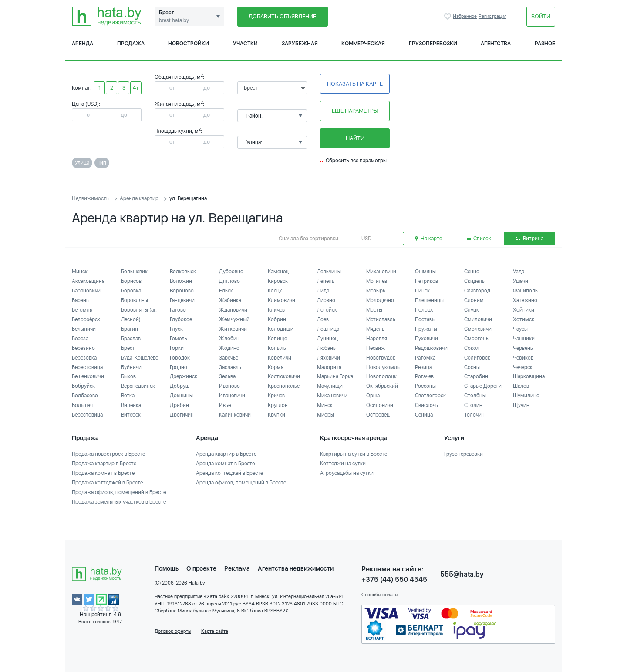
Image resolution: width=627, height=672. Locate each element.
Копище (277, 339)
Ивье (225, 405)
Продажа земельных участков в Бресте (119, 502)
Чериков (523, 358)
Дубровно (231, 272)
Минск (80, 272)
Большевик (134, 272)
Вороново (182, 291)
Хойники (524, 310)
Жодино (229, 348)
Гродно (179, 367)
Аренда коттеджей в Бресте (229, 473)
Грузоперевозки (433, 44)
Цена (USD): (86, 104)
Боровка (131, 291)
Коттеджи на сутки (343, 464)
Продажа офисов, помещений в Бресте (119, 492)
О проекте (201, 568)
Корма (276, 367)
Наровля (377, 339)
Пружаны (426, 329)
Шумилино (526, 396)
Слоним (474, 300)
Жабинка (230, 300)
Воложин (181, 281)
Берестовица (87, 367)
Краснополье (284, 386)
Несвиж (376, 348)
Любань (326, 348)
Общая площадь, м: (179, 77)
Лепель (326, 281)
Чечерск (523, 367)
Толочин (474, 415)
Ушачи (521, 281)
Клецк (275, 291)
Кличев (276, 310)
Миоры (325, 415)
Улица (82, 163)
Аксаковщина (88, 281)
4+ (136, 88)
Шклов (521, 386)
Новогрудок (381, 358)
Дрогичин (182, 415)
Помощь (167, 568)
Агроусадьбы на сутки (347, 473)
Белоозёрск (86, 319)
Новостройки (189, 44)
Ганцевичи (182, 300)
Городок (180, 358)
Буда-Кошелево (140, 358)
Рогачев (424, 376)
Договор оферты (173, 631)
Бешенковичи (88, 376)
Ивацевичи (232, 396)
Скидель (474, 281)
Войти (541, 16)
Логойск (327, 310)
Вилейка (131, 405)
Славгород (477, 291)
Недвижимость (90, 198)
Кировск (278, 281)
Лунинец (327, 339)
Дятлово (229, 281)
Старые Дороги (483, 386)
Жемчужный (234, 319)
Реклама (237, 568)
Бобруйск (83, 386)
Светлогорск (430, 396)
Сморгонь (476, 339)
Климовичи (281, 300)
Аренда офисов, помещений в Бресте (241, 483)
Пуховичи (426, 339)
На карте (428, 239)
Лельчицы (329, 272)
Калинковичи (235, 415)
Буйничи (131, 367)
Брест (128, 348)
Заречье (229, 358)
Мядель (375, 329)
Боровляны (135, 300)
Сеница (424, 415)
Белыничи (84, 329)
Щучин (521, 405)
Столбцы (475, 396)
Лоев (323, 319)
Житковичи (233, 329)
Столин (473, 405)
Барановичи (86, 291)
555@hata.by (462, 574)
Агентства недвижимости (296, 568)
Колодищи (281, 329)
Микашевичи (332, 396)
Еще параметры (355, 111)
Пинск (422, 291)
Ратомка (425, 358)
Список (479, 239)
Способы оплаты (380, 595)
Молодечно (380, 300)
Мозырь (376, 291)
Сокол (472, 348)
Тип (102, 163)
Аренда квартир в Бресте (226, 454)
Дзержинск (184, 376)
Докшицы (181, 396)
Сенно (472, 272)
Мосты (374, 310)
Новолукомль (383, 367)
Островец (378, 415)
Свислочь (426, 405)
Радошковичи (431, 348)
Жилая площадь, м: (179, 104)
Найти (355, 138)
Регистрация (492, 16)
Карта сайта (215, 631)
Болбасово (85, 396)
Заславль (230, 367)
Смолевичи (478, 329)
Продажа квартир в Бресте (104, 464)
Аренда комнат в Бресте (225, 464)
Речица (423, 367)
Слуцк (472, 310)
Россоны (425, 386)
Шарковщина (529, 376)
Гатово (178, 310)
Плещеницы (429, 300)
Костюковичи (284, 376)
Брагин (130, 329)
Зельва (227, 376)
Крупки (276, 415)
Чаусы (520, 329)
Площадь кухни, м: (178, 131)
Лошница (328, 329)
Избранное (448, 17)
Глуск (176, 329)
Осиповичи (380, 405)
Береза (80, 339)
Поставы (425, 319)
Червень (523, 348)
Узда (519, 272)
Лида (323, 291)
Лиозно (326, 300)
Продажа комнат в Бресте (103, 473)
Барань (80, 300)
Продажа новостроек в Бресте (108, 454)
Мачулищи (330, 386)
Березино (83, 348)
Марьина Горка (335, 376)
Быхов (128, 376)
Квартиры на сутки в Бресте (354, 454)
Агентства (496, 44)
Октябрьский (382, 386)
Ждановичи (233, 310)
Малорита (329, 367)
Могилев (377, 281)
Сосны (472, 367)
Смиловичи (478, 319)
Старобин (476, 376)
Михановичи (381, 272)
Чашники (524, 339)
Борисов (131, 281)
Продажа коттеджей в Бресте (107, 483)
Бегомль (82, 310)
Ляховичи (329, 358)
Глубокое (181, 319)
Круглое (278, 405)
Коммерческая (363, 44)
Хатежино (525, 300)
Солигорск (477, 358)
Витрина (530, 239)
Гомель (179, 339)
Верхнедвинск (138, 386)
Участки (245, 44)
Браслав (131, 339)
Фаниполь (525, 291)
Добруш (180, 386)
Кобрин (277, 319)
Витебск (131, 415)
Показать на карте (355, 84)
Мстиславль (381, 319)
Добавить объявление (282, 16)
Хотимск (524, 319)
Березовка (84, 358)
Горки (177, 348)
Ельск (226, 291)
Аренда (83, 44)
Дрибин (179, 405)
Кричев (276, 396)
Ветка (128, 396)
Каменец (278, 272)
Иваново (229, 386)
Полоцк (424, 310)
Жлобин (229, 339)
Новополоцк (381, 376)
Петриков (426, 281)
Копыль (277, 348)
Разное (545, 44)
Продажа (131, 44)
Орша (373, 396)
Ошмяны (425, 272)
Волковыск (183, 272)
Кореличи (280, 358)
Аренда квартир (139, 198)
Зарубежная (300, 44)
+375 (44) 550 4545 (394, 580)
